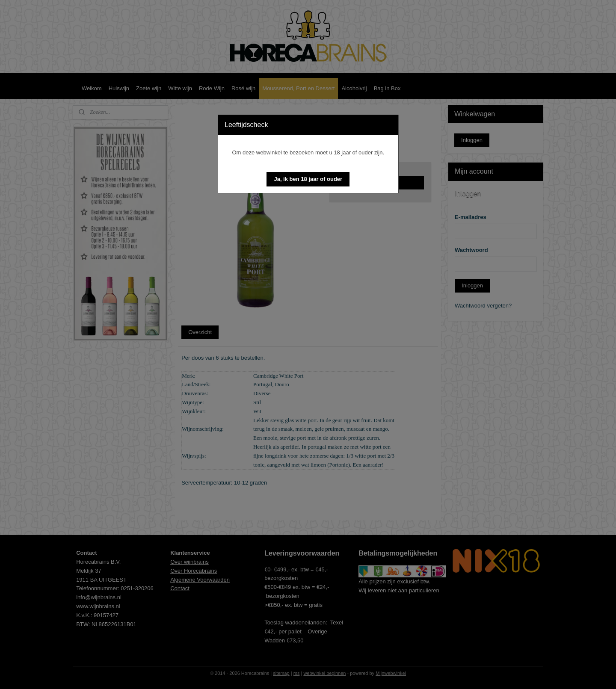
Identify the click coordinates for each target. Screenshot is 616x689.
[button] (308, 179)
